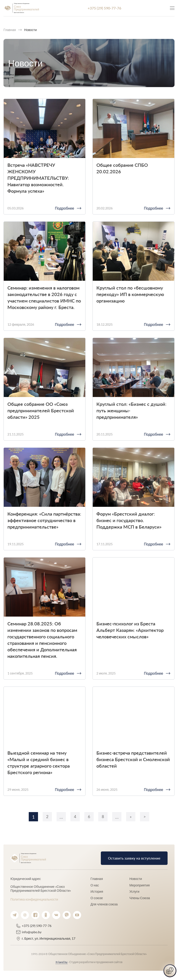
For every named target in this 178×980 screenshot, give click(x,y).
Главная (97, 879)
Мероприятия (140, 885)
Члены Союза (140, 898)
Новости (136, 879)
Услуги (134, 891)
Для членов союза (104, 904)
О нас (95, 885)
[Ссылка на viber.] (67, 915)
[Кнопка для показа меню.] (172, 8)
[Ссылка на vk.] (56, 915)
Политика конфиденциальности (34, 899)
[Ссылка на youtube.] (77, 915)
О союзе (97, 898)
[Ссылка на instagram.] (25, 915)
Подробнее (65, 208)
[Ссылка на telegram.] (14, 915)
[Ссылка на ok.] (46, 915)
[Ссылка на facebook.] (35, 915)
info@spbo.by (32, 932)
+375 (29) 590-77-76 (104, 8)
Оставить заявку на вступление (133, 858)
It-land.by (62, 962)
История (97, 891)
